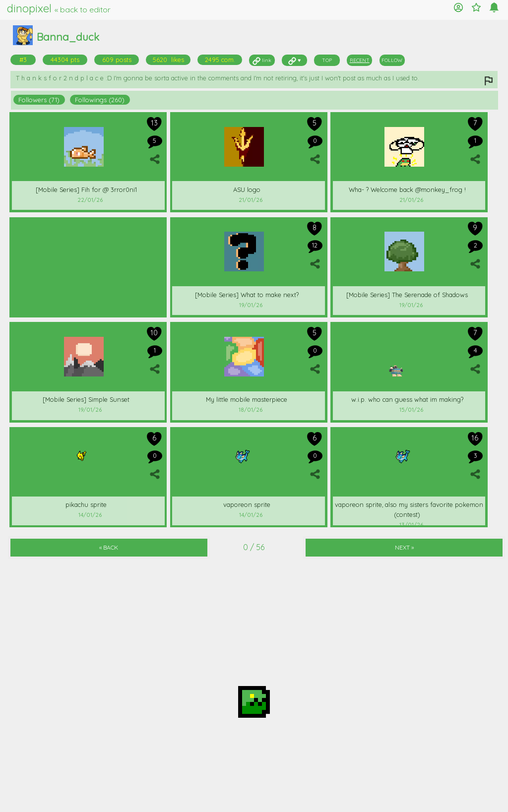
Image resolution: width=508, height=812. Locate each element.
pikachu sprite (86, 504)
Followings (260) (100, 100)
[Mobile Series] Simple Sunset (86, 399)
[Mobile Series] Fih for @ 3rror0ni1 (86, 189)
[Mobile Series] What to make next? (247, 295)
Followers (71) (39, 100)
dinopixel (59, 8)
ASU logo (247, 189)
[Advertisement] (88, 266)
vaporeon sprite (247, 504)
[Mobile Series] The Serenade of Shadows (407, 295)
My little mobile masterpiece (247, 399)
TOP (327, 60)
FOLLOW (392, 60)
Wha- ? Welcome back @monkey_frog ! (407, 189)
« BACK (109, 547)
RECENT (360, 60)
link (262, 60)
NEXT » (404, 547)
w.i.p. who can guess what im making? (407, 399)
